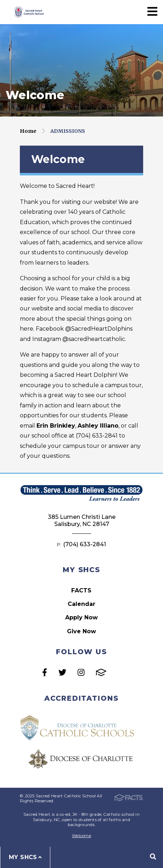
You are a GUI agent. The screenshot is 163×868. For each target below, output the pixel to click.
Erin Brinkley (56, 426)
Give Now (81, 631)
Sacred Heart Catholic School (28, 12)
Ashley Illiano (98, 426)
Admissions (68, 131)
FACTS (81, 590)
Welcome (81, 836)
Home (28, 131)
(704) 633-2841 (85, 544)
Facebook (45, 672)
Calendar (81, 604)
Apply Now (81, 617)
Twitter (62, 672)
